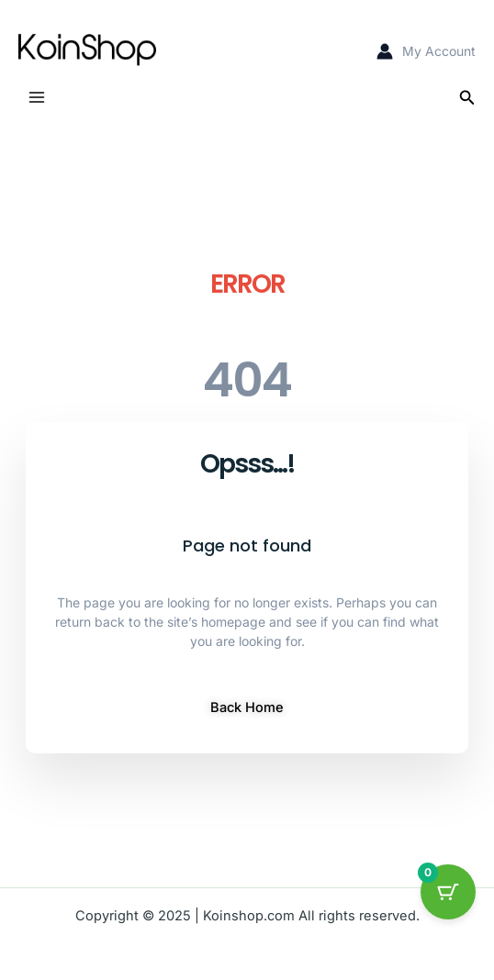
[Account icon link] (426, 51)
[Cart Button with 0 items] (448, 892)
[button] (467, 98)
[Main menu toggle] (37, 97)
